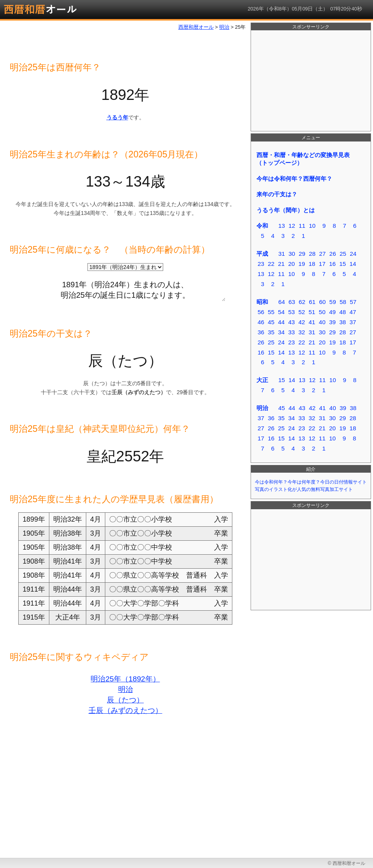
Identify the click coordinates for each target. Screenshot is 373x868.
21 (281, 264)
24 (353, 254)
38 (342, 322)
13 (281, 226)
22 (271, 264)
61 (312, 302)
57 (353, 302)
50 (322, 312)
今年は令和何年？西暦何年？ (294, 179)
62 (302, 302)
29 (302, 254)
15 (342, 264)
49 (332, 312)
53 (292, 312)
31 (281, 254)
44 (281, 322)
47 (353, 312)
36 (261, 332)
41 (312, 322)
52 (302, 312)
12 (292, 226)
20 (292, 264)
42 (302, 322)
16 (332, 264)
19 (302, 264)
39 (332, 322)
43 (292, 322)
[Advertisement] (311, 81)
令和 (262, 226)
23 (261, 264)
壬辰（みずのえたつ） (125, 710)
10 (312, 226)
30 (292, 254)
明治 (125, 689)
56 (261, 312)
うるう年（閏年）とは (286, 210)
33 (292, 332)
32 (302, 332)
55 (271, 312)
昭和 (262, 302)
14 (353, 264)
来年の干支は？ (277, 194)
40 (322, 322)
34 (281, 332)
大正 (262, 380)
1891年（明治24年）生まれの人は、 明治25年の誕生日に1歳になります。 (125, 288)
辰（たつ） (125, 700)
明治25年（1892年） (125, 679)
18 (312, 264)
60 (322, 302)
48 (342, 312)
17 (322, 264)
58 (343, 302)
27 (322, 254)
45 (271, 322)
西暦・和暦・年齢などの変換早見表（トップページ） (303, 159)
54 (281, 312)
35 (271, 332)
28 (312, 254)
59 (333, 302)
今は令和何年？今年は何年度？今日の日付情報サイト (311, 482)
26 (333, 254)
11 (302, 226)
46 (261, 322)
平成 (262, 254)
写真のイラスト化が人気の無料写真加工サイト (304, 489)
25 (343, 254)
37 (353, 322)
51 (312, 312)
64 (281, 302)
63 (292, 302)
